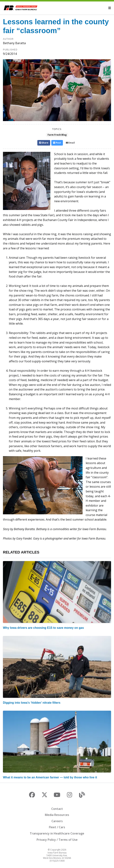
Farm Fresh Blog (57, 135)
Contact (57, 809)
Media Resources (57, 815)
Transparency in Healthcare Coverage (57, 833)
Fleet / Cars (57, 827)
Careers (57, 821)
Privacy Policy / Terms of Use (57, 840)
